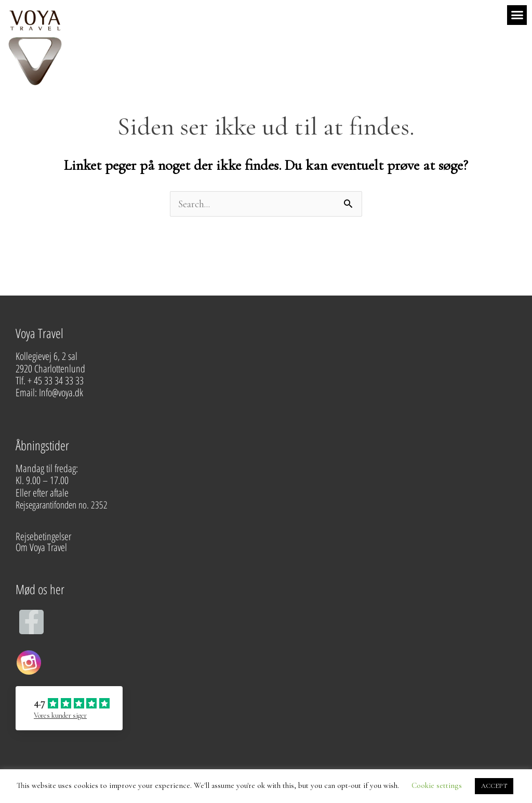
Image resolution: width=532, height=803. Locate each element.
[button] (517, 15)
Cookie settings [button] (437, 785)
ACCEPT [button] (494, 786)
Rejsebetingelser (43, 536)
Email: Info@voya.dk (50, 392)
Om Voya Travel (42, 547)
